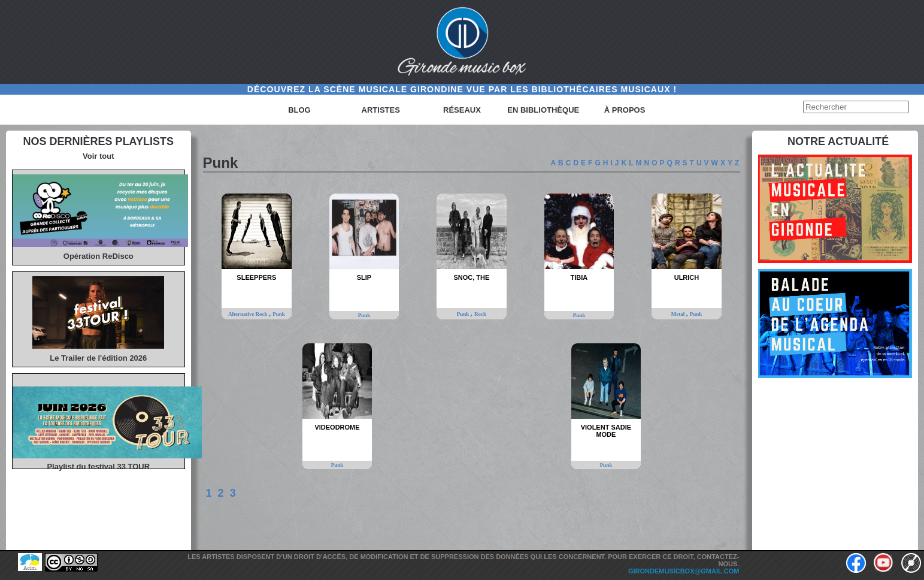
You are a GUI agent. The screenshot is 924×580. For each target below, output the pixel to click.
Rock (480, 314)
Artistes (381, 110)
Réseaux (462, 110)
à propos (625, 110)
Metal (679, 314)
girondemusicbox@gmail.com (684, 571)
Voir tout (98, 156)
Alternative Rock (249, 314)
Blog (299, 110)
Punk (279, 314)
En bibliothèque (543, 110)
